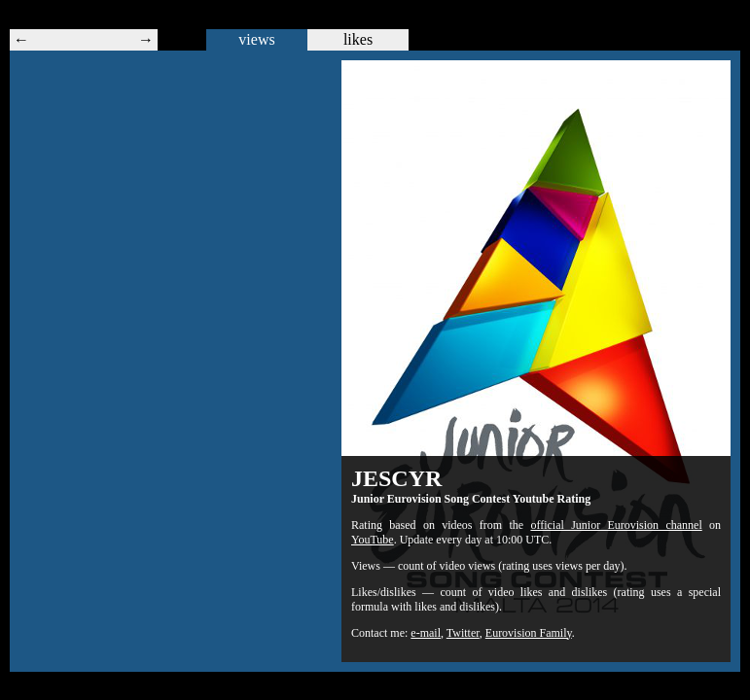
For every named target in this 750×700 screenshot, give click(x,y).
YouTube (373, 540)
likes (358, 39)
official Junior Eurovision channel (616, 525)
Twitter (463, 633)
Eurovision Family (529, 633)
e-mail (426, 633)
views (256, 39)
